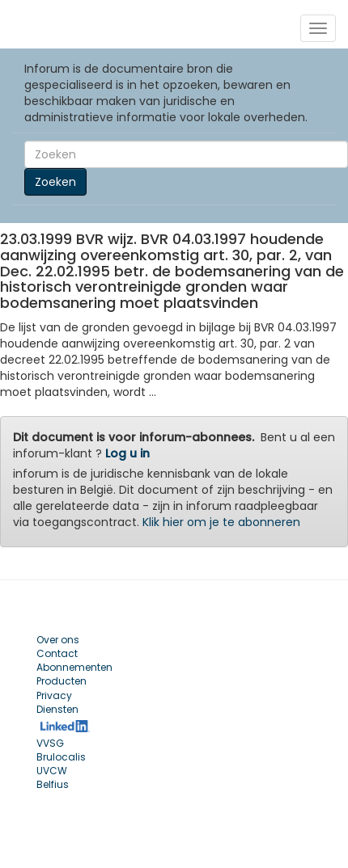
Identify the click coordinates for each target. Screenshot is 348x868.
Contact (57, 653)
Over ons (58, 640)
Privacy (54, 695)
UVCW (52, 771)
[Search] (186, 154)
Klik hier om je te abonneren (221, 522)
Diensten (57, 709)
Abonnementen (74, 667)
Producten (62, 681)
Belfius (53, 784)
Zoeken (55, 182)
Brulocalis (61, 757)
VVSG (50, 743)
